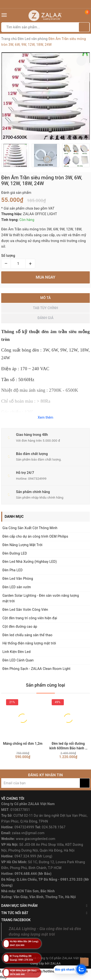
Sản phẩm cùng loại (46, 685)
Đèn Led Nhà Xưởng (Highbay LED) (30, 562)
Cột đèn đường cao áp (20, 627)
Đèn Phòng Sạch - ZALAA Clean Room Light (36, 669)
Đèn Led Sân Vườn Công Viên (25, 610)
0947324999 (37, 479)
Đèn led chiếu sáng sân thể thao (27, 635)
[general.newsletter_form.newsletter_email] (41, 783)
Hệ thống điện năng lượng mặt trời (29, 643)
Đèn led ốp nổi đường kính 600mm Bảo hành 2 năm (68, 746)
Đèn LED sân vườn (17, 587)
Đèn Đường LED (15, 553)
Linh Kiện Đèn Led (17, 652)
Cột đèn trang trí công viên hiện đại (30, 618)
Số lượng (8, 256)
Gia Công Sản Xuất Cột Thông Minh (30, 528)
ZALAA (56, 963)
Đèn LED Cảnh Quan (18, 660)
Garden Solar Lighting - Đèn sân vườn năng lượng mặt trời (41, 598)
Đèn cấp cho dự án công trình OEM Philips (35, 536)
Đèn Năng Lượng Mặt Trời (22, 545)
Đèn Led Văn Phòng (18, 579)
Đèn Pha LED (12, 570)
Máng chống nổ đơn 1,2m (23, 744)
